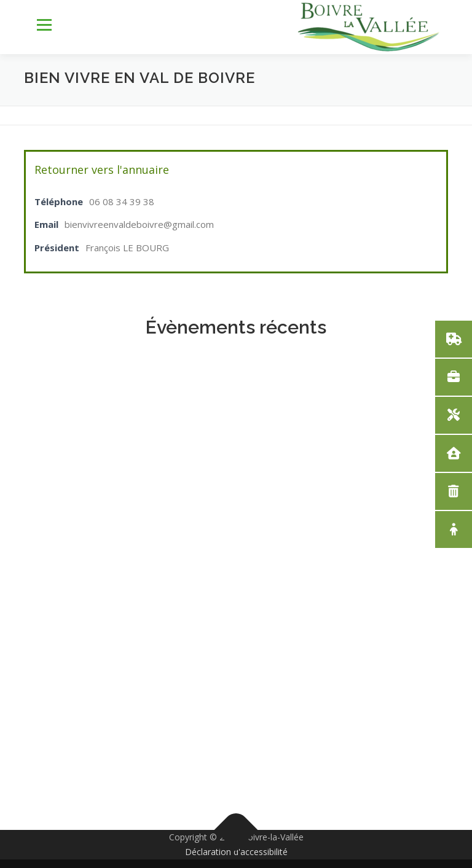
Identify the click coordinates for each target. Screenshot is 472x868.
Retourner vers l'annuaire (102, 170)
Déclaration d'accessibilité (236, 852)
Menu (44, 25)
